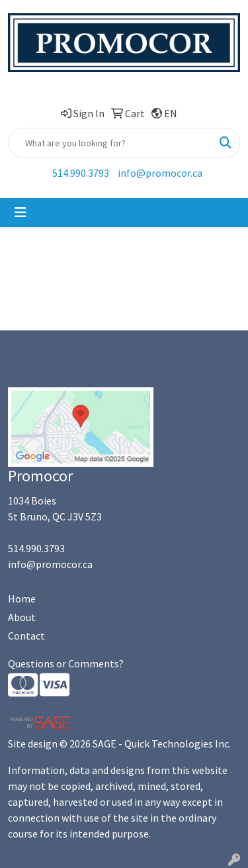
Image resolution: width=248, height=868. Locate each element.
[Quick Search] (110, 143)
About (22, 617)
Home (22, 599)
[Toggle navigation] (21, 213)
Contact (26, 636)
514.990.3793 (81, 173)
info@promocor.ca (160, 173)
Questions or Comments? (66, 663)
